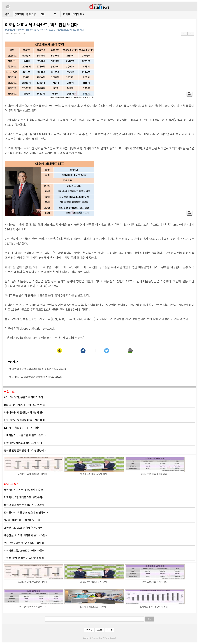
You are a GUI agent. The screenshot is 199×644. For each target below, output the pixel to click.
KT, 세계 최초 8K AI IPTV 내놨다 (22, 428)
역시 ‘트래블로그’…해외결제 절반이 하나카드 (31, 369)
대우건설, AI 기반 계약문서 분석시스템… (26, 535)
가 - (191, 34)
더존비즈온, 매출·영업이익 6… (155, 474)
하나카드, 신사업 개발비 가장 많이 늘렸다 (30, 377)
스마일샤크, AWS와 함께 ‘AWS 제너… (24, 528)
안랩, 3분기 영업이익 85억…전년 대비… (26, 420)
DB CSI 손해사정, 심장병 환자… (94, 474)
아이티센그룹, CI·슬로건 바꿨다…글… (24, 550)
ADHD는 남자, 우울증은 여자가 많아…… (26, 397)
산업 (43, 14)
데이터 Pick (78, 14)
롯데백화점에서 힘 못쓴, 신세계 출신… (25, 490)
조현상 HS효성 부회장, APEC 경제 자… (25, 558)
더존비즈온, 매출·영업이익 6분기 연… (24, 412)
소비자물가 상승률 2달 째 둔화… (155, 607)
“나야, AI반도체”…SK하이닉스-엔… (23, 520)
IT (55, 14)
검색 (150, 619)
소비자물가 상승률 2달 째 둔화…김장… (25, 435)
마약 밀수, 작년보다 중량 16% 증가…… (25, 443)
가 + (184, 34)
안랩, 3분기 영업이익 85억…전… (34, 607)
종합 (7, 14)
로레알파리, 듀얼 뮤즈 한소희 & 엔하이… (26, 512)
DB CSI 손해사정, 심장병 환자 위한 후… (26, 405)
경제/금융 (31, 14)
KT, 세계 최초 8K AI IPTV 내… (94, 607)
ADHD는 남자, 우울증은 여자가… (34, 474)
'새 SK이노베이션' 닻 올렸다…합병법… (25, 543)
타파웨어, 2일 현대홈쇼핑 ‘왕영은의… (24, 497)
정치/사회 (19, 14)
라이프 (67, 14)
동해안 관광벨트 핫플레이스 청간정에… (25, 450)
